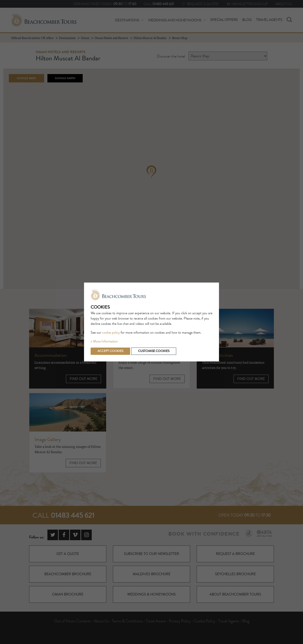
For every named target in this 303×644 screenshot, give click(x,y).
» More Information (104, 341)
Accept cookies (110, 351)
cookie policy (111, 333)
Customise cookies (154, 351)
